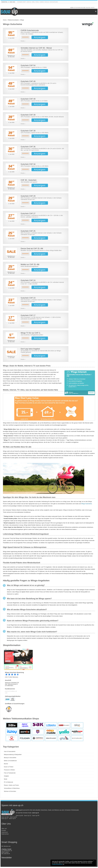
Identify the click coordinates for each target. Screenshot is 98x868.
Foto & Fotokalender (10, 774)
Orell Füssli (35, 2)
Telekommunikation (13, 20)
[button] (94, 861)
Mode (6, 780)
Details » (23, 41)
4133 (72, 8)
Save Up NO (5, 818)
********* (25, 37)
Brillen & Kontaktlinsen (10, 762)
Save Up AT (12, 820)
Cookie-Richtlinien (57, 864)
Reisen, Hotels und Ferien (11, 786)
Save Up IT (5, 820)
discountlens (54, 2)
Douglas (47, 2)
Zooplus (29, 2)
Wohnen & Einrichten (10, 792)
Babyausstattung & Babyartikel (13, 756)
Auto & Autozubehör (10, 753)
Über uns (4, 830)
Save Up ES (13, 818)
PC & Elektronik (8, 783)
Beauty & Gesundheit (10, 759)
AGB (6, 694)
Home (5, 20)
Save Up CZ (28, 817)
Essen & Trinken (9, 768)
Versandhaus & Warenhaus (12, 789)
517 (85, 8)
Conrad (42, 2)
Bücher (6, 765)
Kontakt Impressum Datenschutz (5, 833)
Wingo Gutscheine (87, 505)
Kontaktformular (11, 692)
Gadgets (6, 777)
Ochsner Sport (22, 2)
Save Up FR (36, 817)
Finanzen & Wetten (9, 771)
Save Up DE (19, 817)
